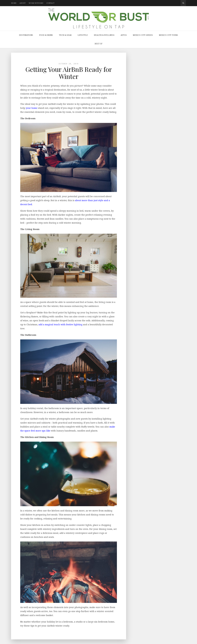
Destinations (26, 35)
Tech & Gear (65, 35)
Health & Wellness (104, 35)
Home (14, 3)
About (23, 3)
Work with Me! (36, 3)
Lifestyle (83, 35)
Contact (50, 3)
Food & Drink (46, 35)
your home (32, 108)
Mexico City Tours (168, 35)
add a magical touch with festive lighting (60, 324)
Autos (124, 35)
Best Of (98, 44)
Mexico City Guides (143, 35)
